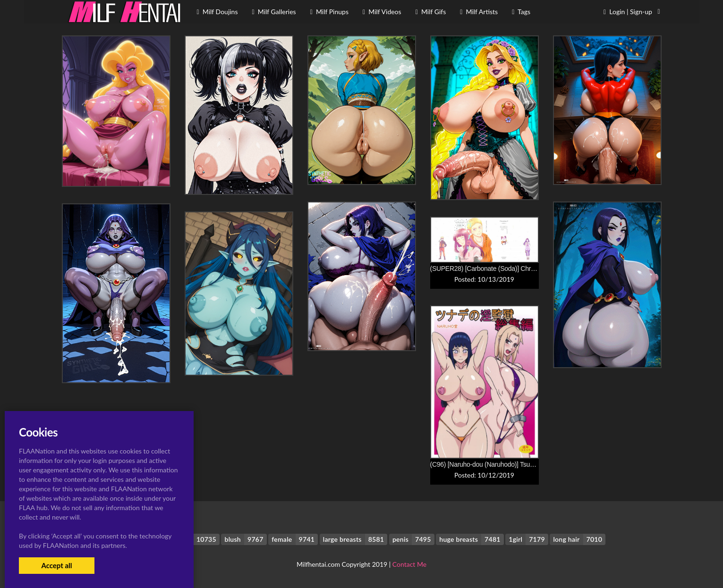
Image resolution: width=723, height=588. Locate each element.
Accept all (56, 565)
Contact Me (409, 564)
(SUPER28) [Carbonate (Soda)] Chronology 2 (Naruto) (507, 269)
